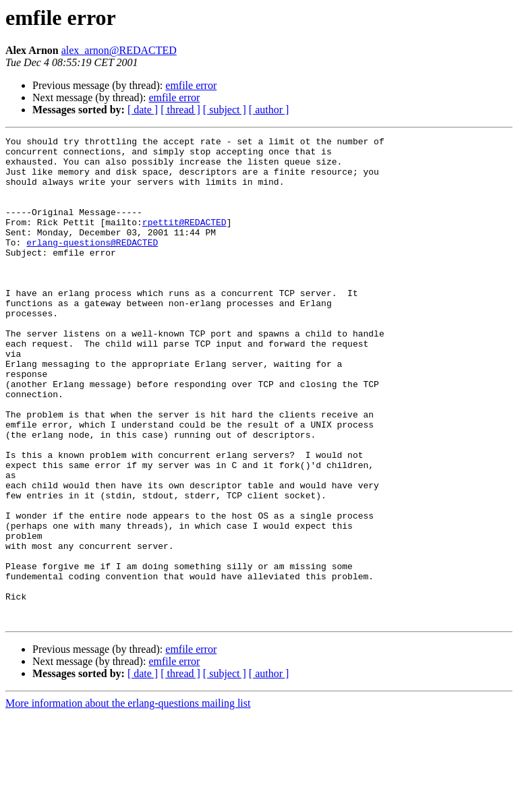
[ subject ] (225, 110)
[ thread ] (180, 110)
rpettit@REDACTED (184, 240)
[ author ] (269, 110)
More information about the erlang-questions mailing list (128, 800)
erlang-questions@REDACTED (92, 264)
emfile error (191, 85)
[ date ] (143, 110)
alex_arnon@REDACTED (119, 50)
